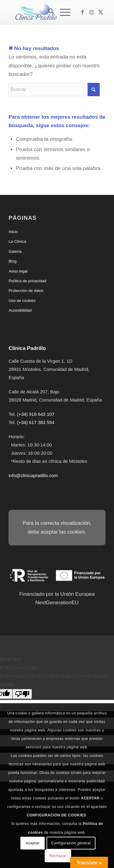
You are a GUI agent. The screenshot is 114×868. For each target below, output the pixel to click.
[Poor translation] (22, 694)
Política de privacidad (27, 281)
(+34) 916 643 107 (36, 414)
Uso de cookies (22, 301)
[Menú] (62, 12)
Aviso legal (18, 271)
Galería (15, 251)
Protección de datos (26, 291)
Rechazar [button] (58, 856)
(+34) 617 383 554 (36, 422)
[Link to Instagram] (92, 12)
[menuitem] (48, 12)
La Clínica (17, 241)
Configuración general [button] (71, 843)
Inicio (13, 232)
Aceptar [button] (33, 843)
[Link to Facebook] (83, 12)
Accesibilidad (20, 310)
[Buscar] (48, 12)
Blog (12, 261)
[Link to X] (101, 12)
